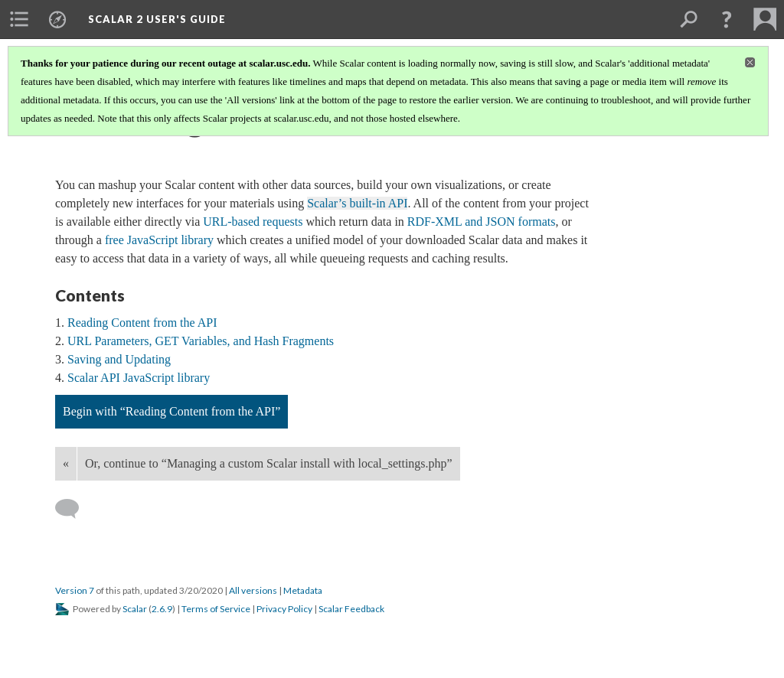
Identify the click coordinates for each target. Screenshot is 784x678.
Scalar (135, 609)
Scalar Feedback (351, 609)
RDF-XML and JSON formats (482, 222)
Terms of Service (216, 609)
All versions (253, 590)
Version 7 (75, 590)
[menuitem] (19, 19)
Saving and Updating (119, 359)
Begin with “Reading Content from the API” (171, 411)
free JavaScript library (158, 240)
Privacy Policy (284, 609)
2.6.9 (162, 609)
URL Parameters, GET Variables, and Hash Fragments (201, 341)
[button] (727, 19)
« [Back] (66, 463)
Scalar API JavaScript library (139, 378)
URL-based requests (253, 222)
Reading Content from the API (142, 323)
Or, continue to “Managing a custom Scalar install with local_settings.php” (269, 463)
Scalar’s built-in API (357, 203)
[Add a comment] (74, 509)
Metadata (303, 590)
